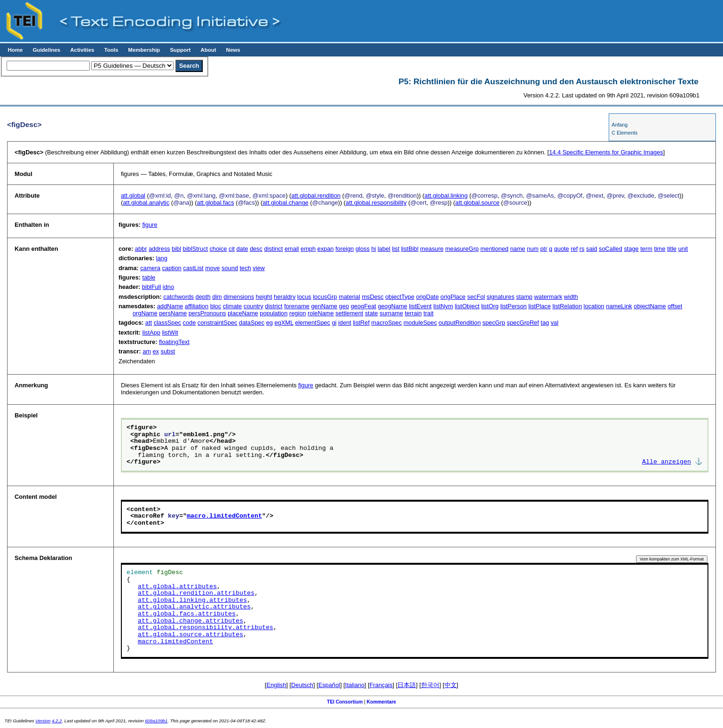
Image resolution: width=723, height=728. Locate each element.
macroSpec (386, 323)
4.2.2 (57, 721)
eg (270, 323)
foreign (345, 249)
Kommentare (382, 702)
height (264, 297)
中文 (451, 685)
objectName (650, 306)
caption (171, 268)
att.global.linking (446, 196)
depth (203, 297)
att (149, 323)
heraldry (285, 297)
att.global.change (285, 203)
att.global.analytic (146, 203)
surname (391, 313)
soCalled (611, 249)
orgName (145, 313)
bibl (176, 249)
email (292, 249)
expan (326, 249)
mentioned (494, 249)
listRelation (567, 306)
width (571, 297)
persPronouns (207, 313)
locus (304, 297)
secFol (476, 297)
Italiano (355, 685)
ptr (544, 249)
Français (381, 685)
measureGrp (462, 249)
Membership (144, 50)
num (533, 249)
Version (43, 721)
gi (334, 323)
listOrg (490, 306)
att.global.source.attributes (191, 635)
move (212, 268)
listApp (151, 332)
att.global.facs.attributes (187, 614)
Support (180, 50)
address (159, 249)
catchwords (179, 297)
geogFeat (363, 306)
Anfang (620, 125)
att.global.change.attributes (191, 621)
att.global (133, 196)
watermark (548, 297)
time (659, 249)
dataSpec (252, 323)
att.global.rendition (316, 196)
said (592, 249)
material (350, 297)
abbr (141, 249)
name (517, 249)
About (208, 50)
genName (325, 306)
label (384, 249)
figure (150, 225)
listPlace (540, 306)
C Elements (624, 133)
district (274, 306)
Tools (111, 50)
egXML (284, 323)
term (646, 249)
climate (233, 306)
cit (232, 249)
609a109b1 (156, 721)
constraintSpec (218, 323)
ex (156, 351)
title (672, 249)
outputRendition (460, 323)
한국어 (430, 685)
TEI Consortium (345, 702)
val (555, 323)
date (242, 249)
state (372, 313)
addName (170, 306)
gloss (363, 249)
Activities (82, 50)
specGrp (494, 323)
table (149, 277)
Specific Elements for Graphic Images (606, 152)
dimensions (239, 297)
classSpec (167, 323)
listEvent (420, 306)
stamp (524, 297)
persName (173, 313)
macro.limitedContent (224, 516)
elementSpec (313, 323)
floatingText (174, 342)
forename (297, 306)
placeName (243, 313)
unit (683, 249)
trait (428, 313)
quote (562, 249)
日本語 (407, 685)
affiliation (197, 306)
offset (675, 306)
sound (230, 268)
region (298, 313)
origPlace (453, 297)
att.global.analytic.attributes (194, 607)
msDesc (373, 297)
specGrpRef (523, 323)
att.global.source (477, 203)
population (274, 313)
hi (373, 249)
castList (193, 268)
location (594, 306)
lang (162, 258)
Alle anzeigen (667, 462)
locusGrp (325, 297)
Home (15, 50)
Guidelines (46, 50)
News (233, 50)
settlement (349, 313)
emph (308, 249)
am (147, 351)
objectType (400, 297)
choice (218, 249)
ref (574, 249)
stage (631, 249)
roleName (321, 313)
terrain (413, 313)
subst (168, 351)
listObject (467, 306)
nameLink (619, 306)
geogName (393, 306)
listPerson (513, 306)
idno (168, 287)
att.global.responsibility (376, 203)
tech (245, 268)
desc (256, 249)
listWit (170, 332)
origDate (427, 297)
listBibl (410, 249)
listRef (361, 323)
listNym (443, 306)
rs (582, 249)
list (396, 249)
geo (344, 306)
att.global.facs (216, 203)
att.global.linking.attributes (192, 600)
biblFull (152, 287)
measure (432, 249)
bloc (216, 306)
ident (345, 323)
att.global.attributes (177, 587)
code (190, 323)
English (276, 685)
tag (545, 323)
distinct (273, 249)
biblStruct (195, 249)
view (259, 268)
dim (217, 297)
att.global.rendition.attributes (196, 593)
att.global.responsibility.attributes (206, 628)
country (254, 306)
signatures (501, 297)
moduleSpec (420, 323)
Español (329, 685)
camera (150, 268)
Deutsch (302, 685)
